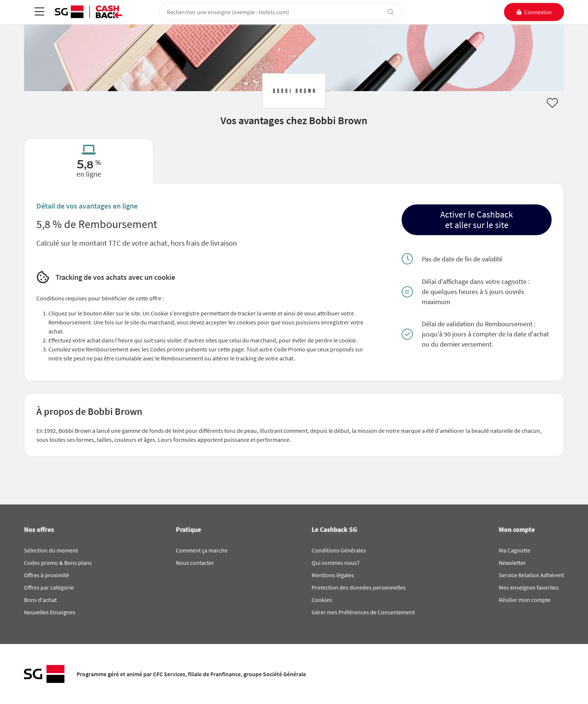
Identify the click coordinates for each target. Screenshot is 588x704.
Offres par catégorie (49, 587)
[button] (477, 220)
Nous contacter (195, 563)
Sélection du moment (51, 550)
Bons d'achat (40, 600)
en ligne (89, 174)
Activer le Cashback (477, 215)
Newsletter (512, 563)
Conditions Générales (339, 550)
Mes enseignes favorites (529, 587)
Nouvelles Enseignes (50, 612)
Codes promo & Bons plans (58, 563)
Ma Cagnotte (514, 550)
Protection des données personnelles (359, 587)
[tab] (89, 161)
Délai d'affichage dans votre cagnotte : (476, 281)
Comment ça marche (202, 550)
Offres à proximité (46, 575)
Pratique (188, 530)
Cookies (322, 600)
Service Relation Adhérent (531, 575)
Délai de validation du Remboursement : (479, 324)
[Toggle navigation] (39, 12)
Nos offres (39, 530)
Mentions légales (333, 575)
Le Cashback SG (334, 530)
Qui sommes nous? (336, 563)
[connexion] (534, 12)
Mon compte (517, 530)
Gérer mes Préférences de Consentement (363, 612)
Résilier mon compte (525, 600)
